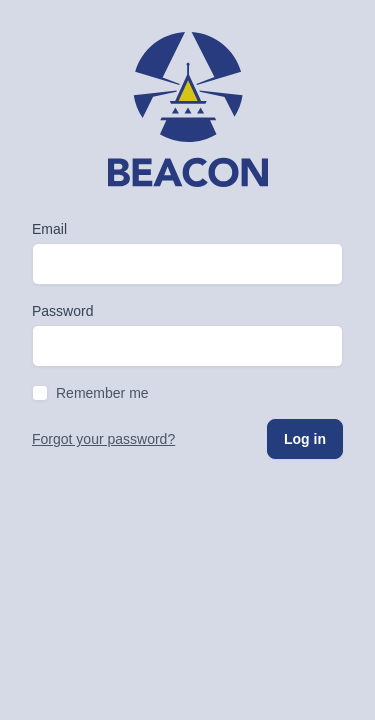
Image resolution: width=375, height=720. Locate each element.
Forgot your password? (103, 439)
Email (49, 229)
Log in (305, 439)
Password (62, 311)
